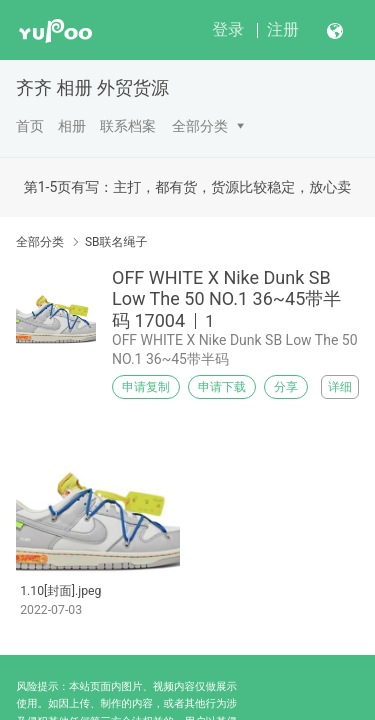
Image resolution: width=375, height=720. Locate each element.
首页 (30, 126)
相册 (72, 126)
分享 (286, 387)
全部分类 (200, 126)
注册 (283, 29)
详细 (340, 387)
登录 (228, 29)
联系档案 (128, 126)
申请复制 (146, 387)
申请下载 (222, 387)
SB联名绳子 (116, 242)
